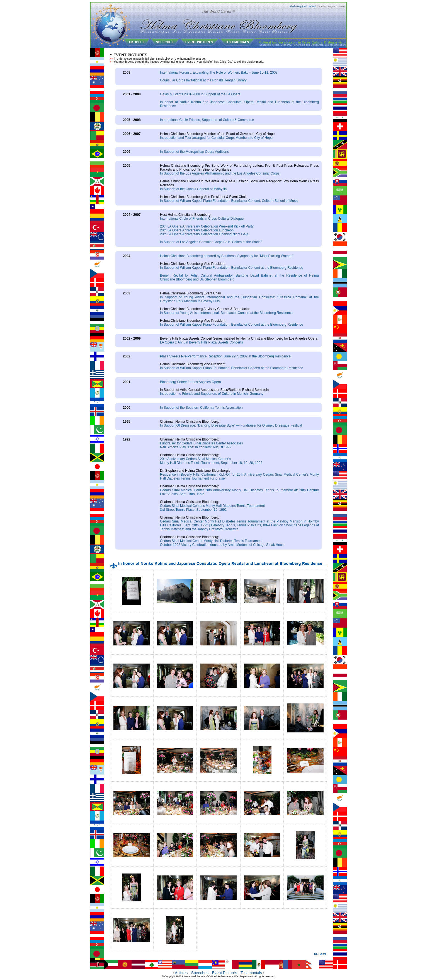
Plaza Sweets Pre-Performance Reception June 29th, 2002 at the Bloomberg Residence (225, 356)
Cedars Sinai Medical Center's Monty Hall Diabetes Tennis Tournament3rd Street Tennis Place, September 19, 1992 (212, 508)
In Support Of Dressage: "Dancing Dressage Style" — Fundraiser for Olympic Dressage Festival (231, 425)
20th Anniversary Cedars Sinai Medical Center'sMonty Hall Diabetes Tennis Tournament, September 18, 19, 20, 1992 (211, 461)
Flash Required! (298, 6)
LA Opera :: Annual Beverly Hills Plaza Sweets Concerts (201, 342)
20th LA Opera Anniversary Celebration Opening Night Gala (204, 234)
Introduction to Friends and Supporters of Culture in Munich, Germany (212, 394)
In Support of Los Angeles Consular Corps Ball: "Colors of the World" (211, 242)
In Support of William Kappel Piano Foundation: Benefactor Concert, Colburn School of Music (229, 201)
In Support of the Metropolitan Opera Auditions (194, 152)
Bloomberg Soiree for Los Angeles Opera (190, 382)
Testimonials (251, 973)
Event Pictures (224, 973)
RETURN (320, 954)
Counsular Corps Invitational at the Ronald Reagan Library (203, 80)
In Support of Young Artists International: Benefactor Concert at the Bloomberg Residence (226, 313)
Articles (181, 973)
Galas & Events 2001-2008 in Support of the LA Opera (200, 94)
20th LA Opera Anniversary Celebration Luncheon (197, 230)
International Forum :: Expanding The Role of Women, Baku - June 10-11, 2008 (219, 72)
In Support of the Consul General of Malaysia (193, 189)
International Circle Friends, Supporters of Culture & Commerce (207, 120)
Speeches (200, 973)
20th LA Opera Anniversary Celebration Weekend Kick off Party (207, 226)
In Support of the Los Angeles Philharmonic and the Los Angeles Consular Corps (220, 173)
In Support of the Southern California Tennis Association (201, 408)
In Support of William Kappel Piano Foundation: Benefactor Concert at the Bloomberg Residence (232, 268)
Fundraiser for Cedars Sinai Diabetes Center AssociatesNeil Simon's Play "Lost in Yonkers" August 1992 (201, 445)
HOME (312, 6)
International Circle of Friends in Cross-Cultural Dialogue (202, 219)
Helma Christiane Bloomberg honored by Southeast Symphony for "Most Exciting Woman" (227, 256)
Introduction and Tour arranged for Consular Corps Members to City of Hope (216, 138)
